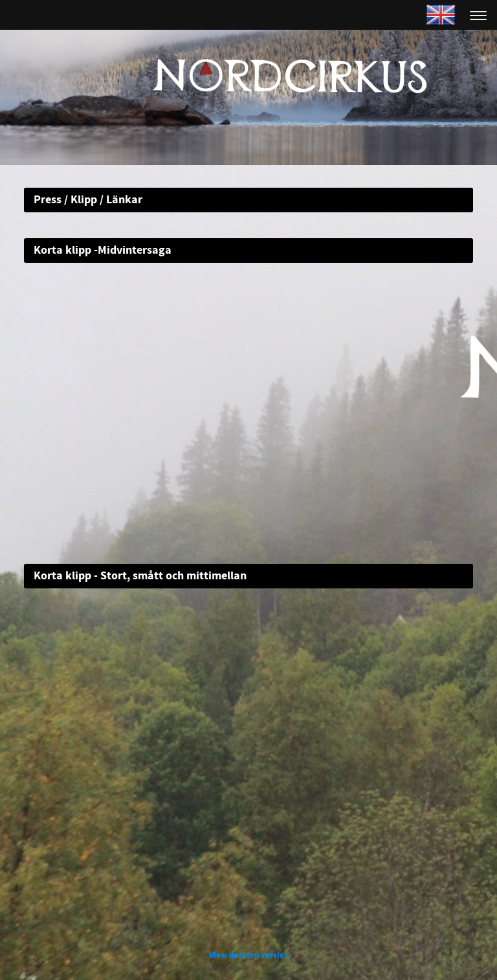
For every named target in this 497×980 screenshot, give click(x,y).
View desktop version (249, 955)
